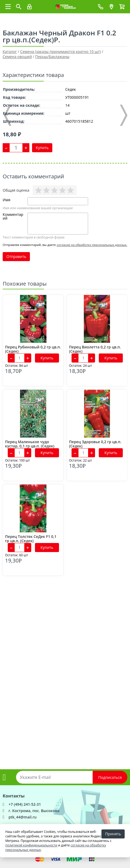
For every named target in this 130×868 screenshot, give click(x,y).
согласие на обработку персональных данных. (92, 245)
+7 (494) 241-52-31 (25, 804)
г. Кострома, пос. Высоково (34, 811)
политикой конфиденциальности (31, 845)
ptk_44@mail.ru (23, 817)
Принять (113, 834)
